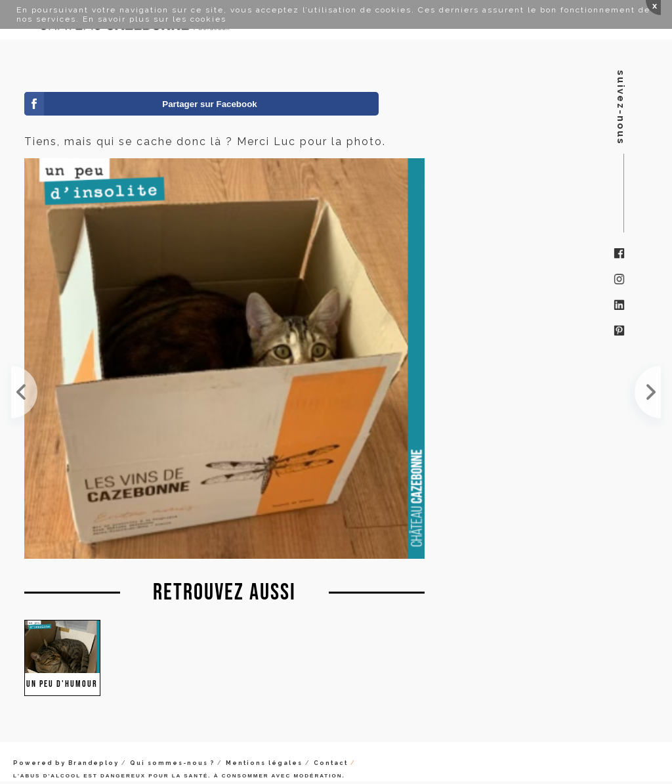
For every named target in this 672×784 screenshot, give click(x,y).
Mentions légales (264, 763)
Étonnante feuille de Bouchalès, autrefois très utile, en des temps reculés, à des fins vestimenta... (648, 392)
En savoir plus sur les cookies (155, 19)
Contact (331, 763)
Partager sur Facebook (209, 104)
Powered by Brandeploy (66, 763)
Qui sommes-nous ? (172, 763)
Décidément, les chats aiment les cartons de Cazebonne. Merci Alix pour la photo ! (24, 392)
